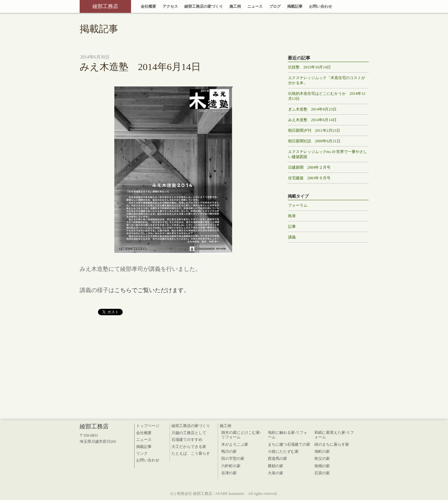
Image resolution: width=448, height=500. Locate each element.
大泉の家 (276, 473)
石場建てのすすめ (187, 440)
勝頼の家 (276, 466)
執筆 (292, 216)
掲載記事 (295, 6)
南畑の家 (322, 466)
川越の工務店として (189, 433)
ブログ (275, 6)
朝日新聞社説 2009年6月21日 (314, 141)
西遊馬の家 (277, 459)
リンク (142, 453)
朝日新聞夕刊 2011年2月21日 (314, 130)
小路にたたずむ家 (283, 451)
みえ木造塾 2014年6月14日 (312, 120)
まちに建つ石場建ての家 (289, 444)
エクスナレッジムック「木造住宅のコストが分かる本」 (327, 80)
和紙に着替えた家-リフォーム (334, 435)
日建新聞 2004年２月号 (309, 167)
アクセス (170, 6)
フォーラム (298, 205)
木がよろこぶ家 (235, 444)
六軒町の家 (231, 466)
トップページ (148, 426)
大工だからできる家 (189, 447)
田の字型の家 (233, 459)
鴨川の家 (229, 451)
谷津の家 (229, 473)
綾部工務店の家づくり (204, 6)
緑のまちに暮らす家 (332, 444)
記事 (292, 227)
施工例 (235, 6)
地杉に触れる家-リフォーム (288, 435)
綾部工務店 (105, 6)
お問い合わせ (321, 6)
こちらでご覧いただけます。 (152, 290)
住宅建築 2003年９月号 (309, 178)
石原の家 (322, 473)
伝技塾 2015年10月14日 (309, 67)
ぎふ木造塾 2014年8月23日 (312, 109)
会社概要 (148, 6)
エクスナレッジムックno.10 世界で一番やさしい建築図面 (328, 154)
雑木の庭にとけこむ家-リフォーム (241, 435)
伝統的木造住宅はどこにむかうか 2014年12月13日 (327, 96)
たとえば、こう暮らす (191, 453)
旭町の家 (322, 451)
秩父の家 (322, 459)
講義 (292, 237)
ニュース (255, 6)
